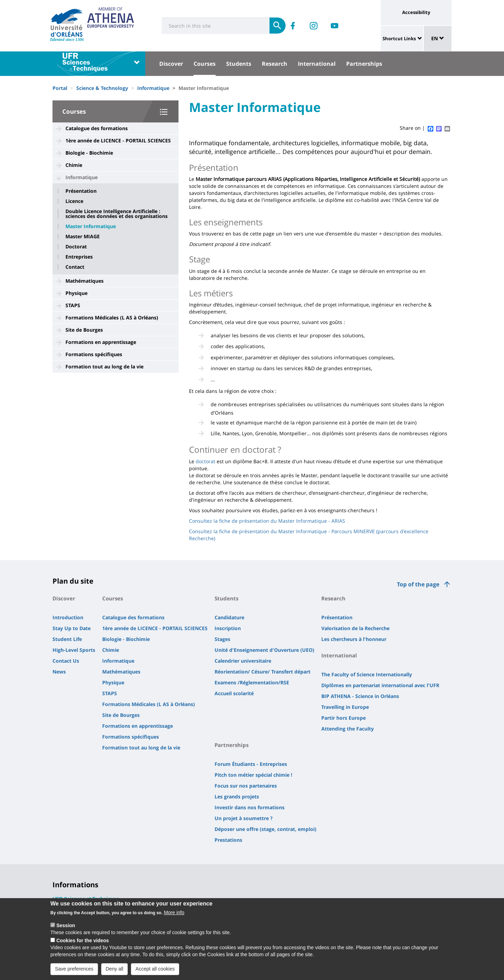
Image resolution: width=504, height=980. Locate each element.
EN (438, 38)
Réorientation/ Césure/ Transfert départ (262, 672)
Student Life (67, 639)
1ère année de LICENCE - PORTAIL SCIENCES (118, 140)
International (317, 64)
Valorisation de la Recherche (355, 628)
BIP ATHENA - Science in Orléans (360, 696)
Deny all (115, 972)
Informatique (153, 88)
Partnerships (364, 64)
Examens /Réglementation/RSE (252, 682)
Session (66, 929)
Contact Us (66, 661)
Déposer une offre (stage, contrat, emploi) (265, 829)
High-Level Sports (74, 650)
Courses (205, 64)
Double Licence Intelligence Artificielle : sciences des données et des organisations (117, 214)
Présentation (81, 191)
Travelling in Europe (345, 707)
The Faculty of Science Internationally (367, 674)
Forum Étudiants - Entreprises (251, 764)
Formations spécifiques (94, 354)
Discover (171, 64)
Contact (75, 267)
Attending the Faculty (348, 729)
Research (275, 64)
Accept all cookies (155, 972)
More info (174, 916)
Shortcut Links (399, 38)
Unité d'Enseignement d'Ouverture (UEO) (264, 650)
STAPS (73, 305)
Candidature (229, 617)
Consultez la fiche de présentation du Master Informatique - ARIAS (267, 521)
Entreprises (79, 257)
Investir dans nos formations (250, 807)
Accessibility (416, 12)
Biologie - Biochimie (89, 153)
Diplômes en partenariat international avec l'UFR (380, 685)
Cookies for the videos (83, 944)
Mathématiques (85, 281)
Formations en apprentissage (101, 342)
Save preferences (74, 972)
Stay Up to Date (72, 628)
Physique (76, 293)
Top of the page (418, 584)
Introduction (68, 617)
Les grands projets (237, 796)
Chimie (74, 165)
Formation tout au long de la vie (104, 366)
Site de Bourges (84, 330)
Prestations (228, 840)
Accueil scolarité (234, 693)
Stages (222, 639)
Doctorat (76, 247)
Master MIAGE (83, 237)
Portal (60, 88)
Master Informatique (91, 226)
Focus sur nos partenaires (246, 786)
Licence (74, 201)
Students (239, 64)
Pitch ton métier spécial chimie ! (253, 775)
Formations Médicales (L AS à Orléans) (112, 318)
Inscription (228, 628)
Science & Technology (102, 88)
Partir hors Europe (344, 718)
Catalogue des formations (97, 128)
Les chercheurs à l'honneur (354, 639)
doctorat (205, 461)
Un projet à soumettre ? (244, 818)
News (59, 672)
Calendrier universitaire (243, 661)
